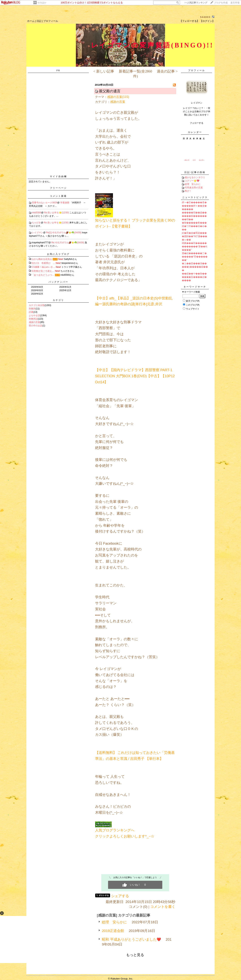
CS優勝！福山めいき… (43, 267)
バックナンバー (58, 282)
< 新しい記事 (104, 71)
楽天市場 (235, 3)
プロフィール (51, 21)
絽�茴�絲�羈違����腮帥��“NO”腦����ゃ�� (194, 236)
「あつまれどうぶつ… (43, 275)
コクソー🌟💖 (192, 181)
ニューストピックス (195, 197)
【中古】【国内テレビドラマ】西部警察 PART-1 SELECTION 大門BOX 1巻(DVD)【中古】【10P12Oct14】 (135, 376)
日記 (39, 21)
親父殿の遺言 (110, 91)
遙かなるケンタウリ (195, 177)
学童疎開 (65, 203)
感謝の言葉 (34, 322)
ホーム (31, 21)
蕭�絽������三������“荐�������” (195, 257)
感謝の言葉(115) (118, 97)
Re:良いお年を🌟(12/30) (57, 213)
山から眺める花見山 (42, 259)
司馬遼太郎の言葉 (194, 188)
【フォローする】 (189, 21)
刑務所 (32, 309)
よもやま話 (34, 315)
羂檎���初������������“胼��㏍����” (195, 247)
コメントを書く (163, 907)
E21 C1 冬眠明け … (43, 263)
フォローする (197, 123)
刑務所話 (33, 319)
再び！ (188, 191)
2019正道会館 (113, 931)
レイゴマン (37, 233)
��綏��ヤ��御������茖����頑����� (194, 277)
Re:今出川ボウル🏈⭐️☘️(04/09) (68, 243)
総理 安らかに (114, 922)
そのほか (42, 3)
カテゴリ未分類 (37, 305)
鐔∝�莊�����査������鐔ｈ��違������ (194, 206)
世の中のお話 (36, 326)
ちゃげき (36, 223)
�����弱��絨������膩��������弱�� (194, 216)
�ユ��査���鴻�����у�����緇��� (195, 267)
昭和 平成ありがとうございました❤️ (131, 939)
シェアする (120, 896)
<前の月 (187, 160)
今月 (194, 160)
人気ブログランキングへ (115, 830)
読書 (31, 312)
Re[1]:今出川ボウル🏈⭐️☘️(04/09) (64, 233)
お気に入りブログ (58, 254)
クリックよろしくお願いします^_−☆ (125, 836)
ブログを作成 (221, 3)
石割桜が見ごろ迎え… (43, 271)
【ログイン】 (207, 21)
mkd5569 (36, 213)
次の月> (202, 160)
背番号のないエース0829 (45, 203)
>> (196, 3)
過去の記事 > (167, 71)
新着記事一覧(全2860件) (135, 74)
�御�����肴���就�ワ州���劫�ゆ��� (194, 226)
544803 (205, 17)
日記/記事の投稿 (195, 172)
